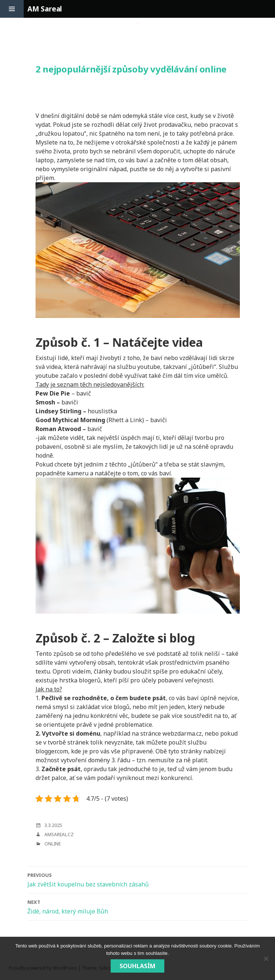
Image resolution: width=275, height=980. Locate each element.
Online (53, 844)
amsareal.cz (59, 835)
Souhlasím (137, 966)
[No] (266, 959)
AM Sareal (45, 9)
